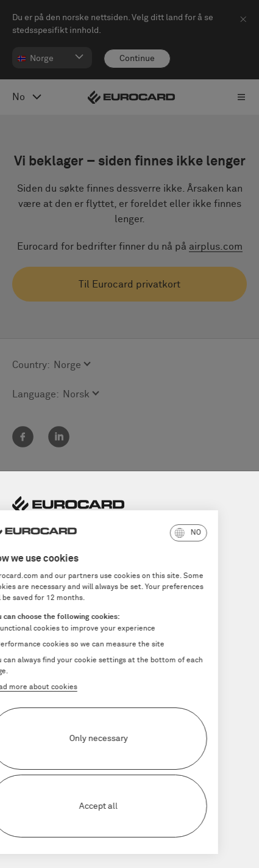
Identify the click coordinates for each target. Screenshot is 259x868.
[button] (136, 533)
